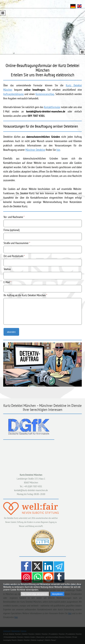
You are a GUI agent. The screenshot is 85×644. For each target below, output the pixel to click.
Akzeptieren (57, 594)
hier (58, 150)
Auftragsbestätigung (13, 94)
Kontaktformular (52, 107)
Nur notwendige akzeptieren (35, 594)
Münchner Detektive (35, 150)
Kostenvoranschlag (45, 94)
